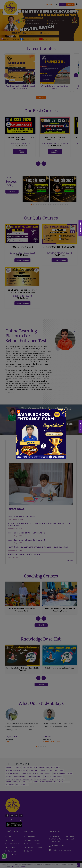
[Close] (19, 412)
